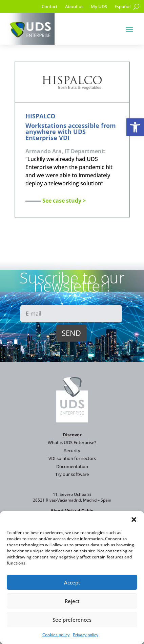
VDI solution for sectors (72, 458)
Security (72, 451)
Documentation (72, 466)
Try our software (72, 474)
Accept (72, 582)
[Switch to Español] (122, 8)
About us (74, 7)
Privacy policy (86, 635)
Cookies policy (56, 635)
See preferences (72, 620)
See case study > (64, 201)
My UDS (99, 7)
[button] (135, 127)
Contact (50, 7)
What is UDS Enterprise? (72, 442)
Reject (72, 601)
